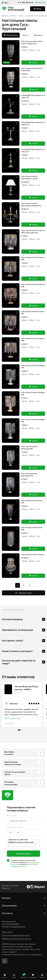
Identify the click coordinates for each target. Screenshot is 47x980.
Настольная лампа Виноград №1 (29, 447)
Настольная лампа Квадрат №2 (33, 393)
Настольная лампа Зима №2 (32, 502)
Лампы (21, 16)
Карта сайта (7, 932)
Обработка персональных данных (17, 939)
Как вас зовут (12, 816)
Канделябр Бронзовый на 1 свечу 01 (33, 150)
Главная (5, 16)
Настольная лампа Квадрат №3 (33, 420)
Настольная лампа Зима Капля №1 (32, 69)
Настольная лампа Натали (33, 554)
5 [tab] (27, 730)
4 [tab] (25, 730)
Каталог (13, 16)
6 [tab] (29, 730)
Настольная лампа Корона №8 (33, 285)
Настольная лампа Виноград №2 (29, 474)
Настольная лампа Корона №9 (33, 258)
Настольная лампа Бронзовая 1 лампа (30, 177)
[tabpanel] (22, 704)
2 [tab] (22, 730)
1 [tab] (19, 730)
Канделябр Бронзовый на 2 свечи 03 (33, 96)
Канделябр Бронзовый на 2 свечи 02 (33, 123)
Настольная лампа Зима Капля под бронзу (32, 42)
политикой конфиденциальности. (24, 865)
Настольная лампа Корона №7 (33, 312)
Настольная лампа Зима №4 (32, 529)
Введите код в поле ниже (21, 842)
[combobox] (13, 833)
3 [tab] (23, 730)
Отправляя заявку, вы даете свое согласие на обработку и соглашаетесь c (25, 863)
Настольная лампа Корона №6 (33, 339)
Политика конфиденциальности (16, 935)
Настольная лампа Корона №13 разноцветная (33, 231)
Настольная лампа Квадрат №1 (33, 366)
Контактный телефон (15, 827)
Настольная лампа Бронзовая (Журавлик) (31, 204)
